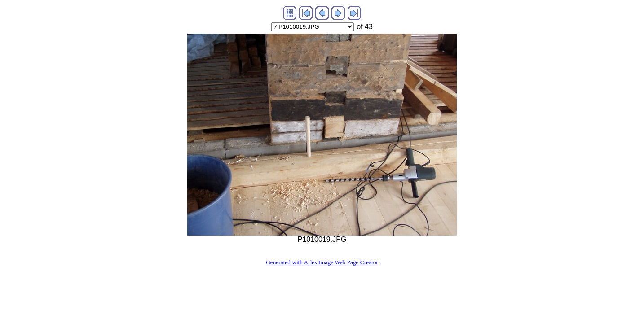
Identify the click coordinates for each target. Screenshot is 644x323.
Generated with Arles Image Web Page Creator (322, 262)
